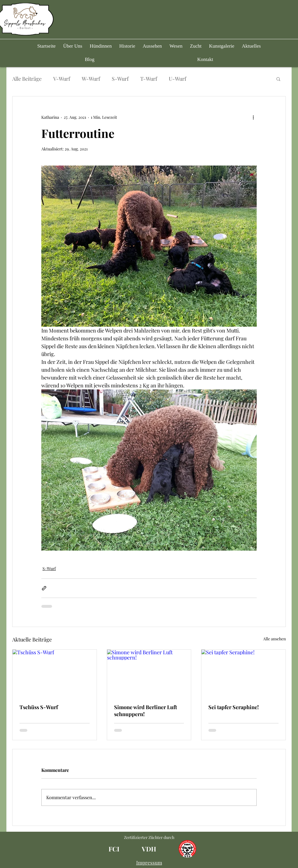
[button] (101, 46)
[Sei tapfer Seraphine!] (243, 673)
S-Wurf (120, 79)
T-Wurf (149, 79)
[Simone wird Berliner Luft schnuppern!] (149, 673)
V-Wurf (62, 79)
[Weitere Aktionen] (253, 117)
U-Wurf (178, 79)
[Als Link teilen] (44, 588)
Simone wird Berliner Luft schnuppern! (146, 711)
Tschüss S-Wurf (39, 707)
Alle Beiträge (27, 79)
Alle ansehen (274, 639)
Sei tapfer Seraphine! (234, 707)
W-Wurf (91, 79)
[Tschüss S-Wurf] (55, 673)
